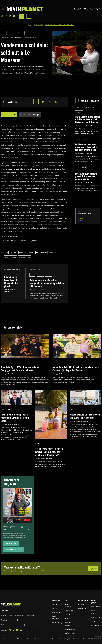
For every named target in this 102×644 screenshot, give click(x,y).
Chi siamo (56, 604)
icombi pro (40, 275)
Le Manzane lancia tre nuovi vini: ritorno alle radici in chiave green (86, 147)
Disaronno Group (6, 409)
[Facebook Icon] (6, 16)
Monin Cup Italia (58, 362)
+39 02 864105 (13, 620)
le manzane (5, 38)
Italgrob (97, 9)
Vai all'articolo (11, 543)
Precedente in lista (12, 269)
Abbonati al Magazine (14, 549)
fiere (3, 33)
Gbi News (82, 604)
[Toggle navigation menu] (3, 9)
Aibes (86, 9)
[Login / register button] (22, 16)
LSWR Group (96, 617)
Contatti (55, 608)
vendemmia (19, 33)
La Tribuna (95, 625)
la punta (18, 362)
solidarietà (10, 33)
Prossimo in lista (37, 270)
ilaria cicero (79, 112)
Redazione (8, 292)
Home (30, 25)
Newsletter (56, 612)
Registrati (93, 569)
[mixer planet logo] (11, 604)
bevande (28, 33)
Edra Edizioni (96, 607)
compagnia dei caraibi (7, 362)
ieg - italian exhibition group (89, 107)
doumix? (39, 443)
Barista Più (78, 9)
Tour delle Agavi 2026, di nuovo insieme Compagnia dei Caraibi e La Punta (20, 369)
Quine (93, 621)
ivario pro (49, 275)
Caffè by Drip (70, 633)
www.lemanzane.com (9, 236)
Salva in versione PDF (30, 115)
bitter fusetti (74, 409)
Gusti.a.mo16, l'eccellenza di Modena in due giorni (11, 281)
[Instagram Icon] (2, 16)
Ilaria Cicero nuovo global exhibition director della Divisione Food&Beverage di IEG (88, 119)
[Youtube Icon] (14, 16)
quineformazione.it (32, 625)
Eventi (67, 619)
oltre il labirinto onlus (16, 38)
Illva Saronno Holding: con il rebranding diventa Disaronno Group (15, 418)
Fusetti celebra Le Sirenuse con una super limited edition (85, 416)
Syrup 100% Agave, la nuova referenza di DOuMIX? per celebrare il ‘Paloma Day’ (49, 452)
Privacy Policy (57, 623)
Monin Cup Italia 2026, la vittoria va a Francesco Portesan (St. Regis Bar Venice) (76, 369)
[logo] (25, 9)
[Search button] (29, 16)
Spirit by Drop (38, 25)
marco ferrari (17, 409)
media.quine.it (10, 625)
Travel (67, 615)
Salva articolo (9, 115)
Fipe (91, 9)
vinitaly (78, 140)
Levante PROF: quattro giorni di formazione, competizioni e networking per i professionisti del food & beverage (87, 176)
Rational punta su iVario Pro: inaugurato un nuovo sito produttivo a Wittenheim (47, 283)
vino (93, 140)
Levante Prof (85, 167)
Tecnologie (69, 611)
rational (32, 275)
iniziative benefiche (38, 33)
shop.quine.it (20, 625)
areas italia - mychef (30, 38)
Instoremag (82, 608)
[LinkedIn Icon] (10, 16)
